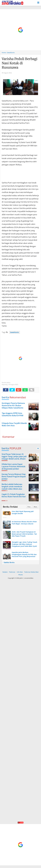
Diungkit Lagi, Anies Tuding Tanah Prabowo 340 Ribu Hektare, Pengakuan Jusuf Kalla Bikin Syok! (24, 544)
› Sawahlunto (10, 53)
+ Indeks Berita (9, 563)
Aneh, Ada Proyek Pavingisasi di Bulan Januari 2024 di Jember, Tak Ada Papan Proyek (24, 534)
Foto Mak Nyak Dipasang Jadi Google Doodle (23, 512)
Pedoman (12, 572)
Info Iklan (20, 572)
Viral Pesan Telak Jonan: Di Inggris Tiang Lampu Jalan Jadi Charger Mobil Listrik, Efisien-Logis (14, 458)
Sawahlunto (14, 332)
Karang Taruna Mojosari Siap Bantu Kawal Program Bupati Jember (14, 477)
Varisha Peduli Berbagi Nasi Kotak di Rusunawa (20, 63)
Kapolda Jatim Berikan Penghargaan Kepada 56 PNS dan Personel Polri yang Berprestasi (24, 554)
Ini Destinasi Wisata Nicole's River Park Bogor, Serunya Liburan (24, 523)
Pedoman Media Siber (31, 572)
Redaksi (5, 572)
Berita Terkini (10, 507)
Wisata (21, 575)
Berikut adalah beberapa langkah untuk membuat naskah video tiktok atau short (12, 488)
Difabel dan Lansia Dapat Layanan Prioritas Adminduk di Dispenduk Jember (14, 466)
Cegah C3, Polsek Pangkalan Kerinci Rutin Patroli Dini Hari (14, 495)
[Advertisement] (20, 30)
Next (35, 507)
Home (4, 53)
